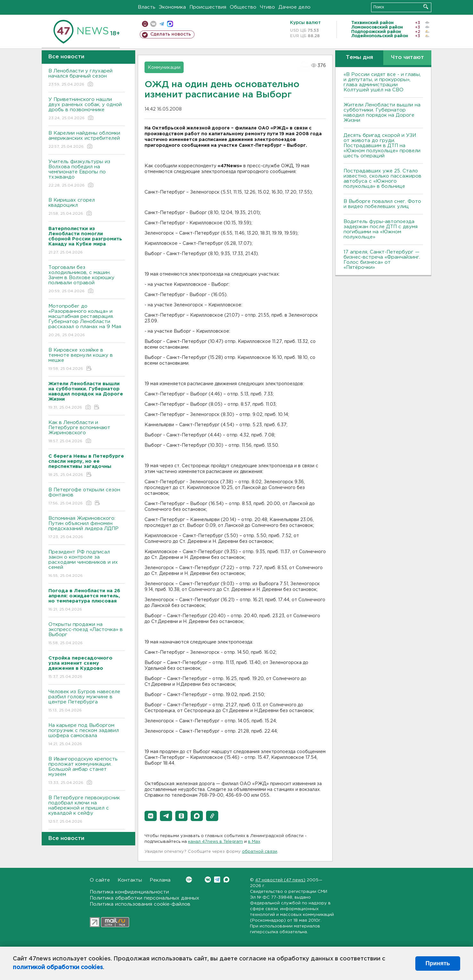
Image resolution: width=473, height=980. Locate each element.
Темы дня (359, 58)
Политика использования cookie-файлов (140, 904)
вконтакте (153, 24)
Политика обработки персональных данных (145, 898)
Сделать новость (171, 34)
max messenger (170, 24)
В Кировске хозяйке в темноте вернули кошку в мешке (87, 360)
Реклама (160, 880)
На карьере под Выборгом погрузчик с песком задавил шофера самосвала (87, 735)
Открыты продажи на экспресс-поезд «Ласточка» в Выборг (87, 634)
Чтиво (267, 7)
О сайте (100, 880)
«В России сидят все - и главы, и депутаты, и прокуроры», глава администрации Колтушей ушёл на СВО (382, 82)
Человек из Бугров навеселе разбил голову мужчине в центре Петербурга (87, 701)
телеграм (162, 24)
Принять (438, 963)
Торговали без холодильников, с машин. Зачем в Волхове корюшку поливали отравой (87, 280)
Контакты (130, 880)
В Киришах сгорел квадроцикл (87, 207)
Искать (426, 7)
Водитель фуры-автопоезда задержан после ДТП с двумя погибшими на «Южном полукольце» (381, 229)
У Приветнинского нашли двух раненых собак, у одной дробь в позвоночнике (87, 109)
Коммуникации (164, 68)
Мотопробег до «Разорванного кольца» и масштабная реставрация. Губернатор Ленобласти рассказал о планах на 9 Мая (87, 321)
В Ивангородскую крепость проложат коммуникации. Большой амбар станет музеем (87, 771)
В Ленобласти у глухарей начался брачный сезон (87, 78)
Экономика (172, 7)
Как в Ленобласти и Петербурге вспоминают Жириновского (87, 432)
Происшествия (208, 7)
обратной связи (260, 852)
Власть (147, 7)
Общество (243, 7)
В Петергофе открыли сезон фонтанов (87, 497)
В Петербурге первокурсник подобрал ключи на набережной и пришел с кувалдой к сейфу (87, 810)
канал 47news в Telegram (216, 842)
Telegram (217, 880)
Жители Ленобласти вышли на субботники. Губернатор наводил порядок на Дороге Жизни (382, 113)
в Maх (254, 842)
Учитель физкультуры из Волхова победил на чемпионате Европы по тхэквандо (87, 174)
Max (226, 880)
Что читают (407, 58)
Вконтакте (189, 880)
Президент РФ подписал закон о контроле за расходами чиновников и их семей (87, 564)
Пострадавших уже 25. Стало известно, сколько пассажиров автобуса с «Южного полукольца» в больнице (382, 179)
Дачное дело (295, 7)
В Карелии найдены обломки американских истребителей (87, 140)
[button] (151, 816)
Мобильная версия (145, 24)
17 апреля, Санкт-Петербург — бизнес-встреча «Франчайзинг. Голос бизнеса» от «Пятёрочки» (382, 260)
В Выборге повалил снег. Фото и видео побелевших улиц (382, 204)
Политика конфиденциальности (129, 892)
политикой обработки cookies (58, 968)
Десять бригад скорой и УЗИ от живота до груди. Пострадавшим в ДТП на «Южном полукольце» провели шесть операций (382, 146)
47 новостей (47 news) (280, 880)
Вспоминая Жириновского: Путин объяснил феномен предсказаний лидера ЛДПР (87, 528)
